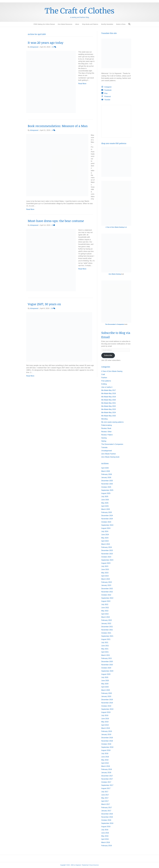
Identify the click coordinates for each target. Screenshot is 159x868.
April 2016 (105, 839)
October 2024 (106, 522)
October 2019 (106, 706)
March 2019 (106, 728)
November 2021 (107, 630)
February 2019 (107, 731)
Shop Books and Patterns (90, 24)
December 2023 (107, 550)
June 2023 (105, 569)
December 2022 (107, 589)
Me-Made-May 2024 (109, 412)
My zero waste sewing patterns (112, 422)
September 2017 (107, 785)
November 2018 (107, 741)
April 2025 (105, 506)
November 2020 (107, 665)
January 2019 (106, 734)
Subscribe (108, 355)
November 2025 (107, 484)
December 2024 (107, 516)
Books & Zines (121, 24)
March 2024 (106, 544)
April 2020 (105, 687)
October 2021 (106, 633)
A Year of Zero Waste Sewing (112, 371)
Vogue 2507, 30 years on (44, 304)
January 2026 (106, 477)
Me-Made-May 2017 (109, 390)
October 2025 (106, 487)
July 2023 (105, 566)
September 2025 (107, 490)
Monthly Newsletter (107, 24)
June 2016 (105, 833)
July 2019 (105, 715)
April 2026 (105, 468)
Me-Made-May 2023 (109, 409)
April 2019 (105, 725)
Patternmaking (107, 425)
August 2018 (106, 750)
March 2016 (106, 842)
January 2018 (106, 773)
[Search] (129, 24)
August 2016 (106, 827)
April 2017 (105, 801)
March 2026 (106, 471)
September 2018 (107, 747)
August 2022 (106, 601)
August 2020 (106, 674)
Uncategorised (107, 451)
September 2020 (107, 671)
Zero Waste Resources (65, 24)
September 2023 (107, 560)
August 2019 (106, 712)
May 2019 (105, 722)
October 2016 (106, 820)
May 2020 (105, 684)
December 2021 (107, 627)
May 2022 (105, 611)
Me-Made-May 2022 (109, 406)
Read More (82, 84)
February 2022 (107, 620)
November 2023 (107, 554)
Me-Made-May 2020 (109, 400)
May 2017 (105, 798)
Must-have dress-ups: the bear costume (56, 221)
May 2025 (105, 503)
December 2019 (107, 700)
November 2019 (107, 703)
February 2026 (107, 474)
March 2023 (106, 579)
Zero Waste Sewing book (110, 457)
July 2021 (105, 643)
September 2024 (107, 525)
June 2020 (105, 681)
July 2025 (105, 497)
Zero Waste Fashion (109, 454)
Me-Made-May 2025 (109, 416)
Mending (104, 419)
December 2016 (107, 814)
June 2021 (105, 646)
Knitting (104, 384)
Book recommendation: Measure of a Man (58, 126)
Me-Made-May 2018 (109, 393)
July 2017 (105, 792)
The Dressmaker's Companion (115, 324)
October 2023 (106, 557)
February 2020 (107, 693)
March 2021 (106, 655)
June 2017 (105, 795)
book (116, 227)
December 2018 (107, 738)
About (77, 24)
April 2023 (105, 576)
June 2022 (105, 608)
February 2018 (107, 769)
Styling (104, 441)
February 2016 (107, 846)
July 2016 (105, 830)
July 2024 (105, 531)
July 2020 (105, 677)
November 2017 (107, 779)
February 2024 (107, 547)
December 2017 (107, 776)
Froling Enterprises (94, 865)
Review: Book (106, 428)
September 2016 (107, 823)
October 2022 (106, 595)
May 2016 (105, 836)
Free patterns (106, 381)
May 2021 (105, 649)
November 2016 (107, 817)
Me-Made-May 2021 (109, 403)
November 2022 (107, 592)
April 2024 (105, 541)
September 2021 (107, 636)
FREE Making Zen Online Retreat (44, 24)
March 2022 (106, 617)
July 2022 (105, 604)
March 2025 (106, 509)
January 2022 (106, 623)
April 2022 (105, 614)
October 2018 (106, 744)
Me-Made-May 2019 (109, 397)
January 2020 (106, 696)
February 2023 (107, 582)
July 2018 (105, 753)
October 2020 (106, 668)
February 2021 (107, 658)
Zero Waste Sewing (115, 274)
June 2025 (105, 500)
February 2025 (107, 512)
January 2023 (106, 585)
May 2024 (105, 538)
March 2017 (106, 804)
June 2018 (105, 757)
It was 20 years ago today (46, 43)
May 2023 (105, 573)
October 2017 (106, 782)
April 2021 (105, 652)
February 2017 (107, 808)
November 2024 (107, 519)
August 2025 (106, 493)
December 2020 (107, 662)
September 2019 (107, 709)
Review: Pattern (107, 435)
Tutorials (104, 447)
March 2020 (106, 690)
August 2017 (106, 788)
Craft (103, 374)
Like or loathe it (107, 387)
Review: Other (106, 432)
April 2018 (105, 763)
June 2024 (105, 535)
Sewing (104, 438)
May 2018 (105, 760)
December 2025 (107, 481)
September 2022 (107, 598)
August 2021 (106, 639)
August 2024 (106, 528)
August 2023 (106, 563)
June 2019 (105, 719)
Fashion (104, 378)
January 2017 (106, 811)
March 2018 (106, 766)
